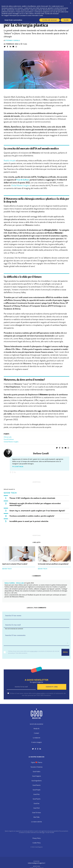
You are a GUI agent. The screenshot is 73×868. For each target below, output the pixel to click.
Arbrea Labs (8, 437)
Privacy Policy (37, 838)
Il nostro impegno (37, 742)
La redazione (36, 738)
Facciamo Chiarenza (36, 767)
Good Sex (36, 803)
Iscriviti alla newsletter (36, 724)
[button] (71, 3)
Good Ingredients (37, 781)
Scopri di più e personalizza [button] (13, 20)
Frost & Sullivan (9, 439)
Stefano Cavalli (13, 40)
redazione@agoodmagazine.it (37, 863)
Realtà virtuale (10, 161)
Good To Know (36, 813)
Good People (36, 790)
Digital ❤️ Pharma (37, 762)
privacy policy (34, 651)
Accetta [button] (66, 20)
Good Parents (36, 785)
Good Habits (36, 772)
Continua (18, 467)
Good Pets (36, 794)
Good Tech (10, 493)
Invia (65, 652)
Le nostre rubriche (36, 822)
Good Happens (36, 776)
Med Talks (36, 817)
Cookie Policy (37, 843)
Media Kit (36, 729)
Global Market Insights (20, 185)
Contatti (36, 733)
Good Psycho (36, 799)
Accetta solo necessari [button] (50, 20)
